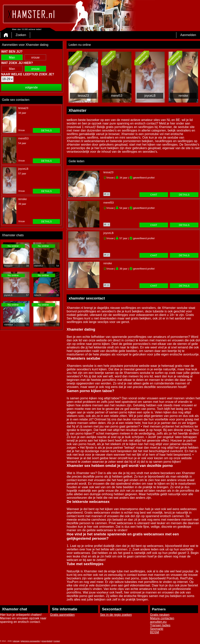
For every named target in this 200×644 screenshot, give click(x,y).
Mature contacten (162, 618)
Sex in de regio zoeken (116, 615)
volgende (31, 87)
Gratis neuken (160, 615)
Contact (57, 641)
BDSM (154, 632)
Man (12, 57)
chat (154, 195)
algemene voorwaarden (30, 641)
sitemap (16, 641)
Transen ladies (160, 625)
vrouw (35, 57)
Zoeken (21, 35)
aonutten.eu (158, 622)
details (46, 130)
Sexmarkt (157, 629)
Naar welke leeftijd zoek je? (28, 74)
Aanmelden (188, 35)
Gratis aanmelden (62, 615)
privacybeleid (47, 641)
